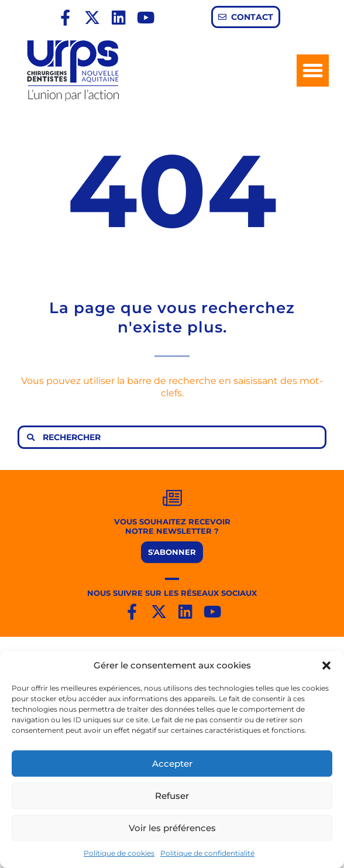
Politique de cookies (119, 853)
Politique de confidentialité (207, 853)
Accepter (172, 764)
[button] (326, 665)
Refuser (172, 796)
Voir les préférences (172, 828)
